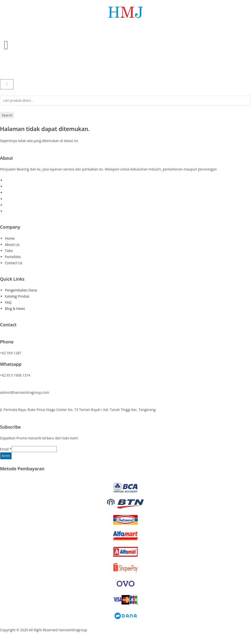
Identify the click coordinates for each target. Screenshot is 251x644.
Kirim (6, 456)
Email (6, 449)
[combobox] (125, 101)
